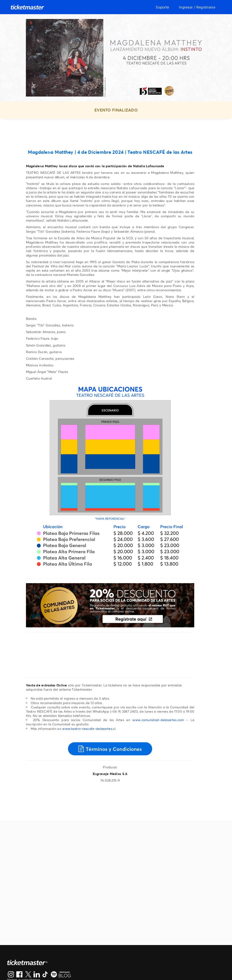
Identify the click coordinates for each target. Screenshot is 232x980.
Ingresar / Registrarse (197, 7)
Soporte (162, 7)
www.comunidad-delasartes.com (158, 720)
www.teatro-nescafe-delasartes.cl (89, 729)
